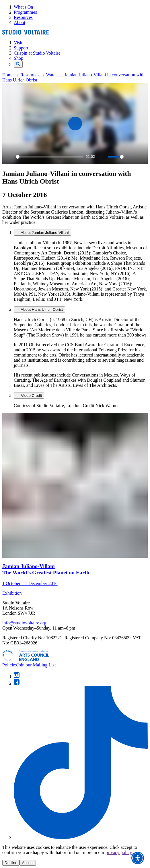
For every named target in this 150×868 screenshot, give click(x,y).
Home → (11, 75)
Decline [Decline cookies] (11, 863)
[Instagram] (17, 676)
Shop (18, 58)
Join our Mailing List (36, 665)
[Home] (26, 33)
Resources (23, 17)
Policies (10, 665)
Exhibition (12, 593)
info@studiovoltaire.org (24, 623)
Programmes (25, 12)
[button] (138, 858)
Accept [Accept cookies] (28, 863)
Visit (18, 43)
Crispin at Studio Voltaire (37, 53)
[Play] (10, 157)
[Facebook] (17, 683)
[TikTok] (81, 838)
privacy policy (119, 852)
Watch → (55, 75)
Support (21, 48)
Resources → (33, 75)
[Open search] (18, 64)
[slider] (50, 157)
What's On (23, 7)
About (20, 22)
